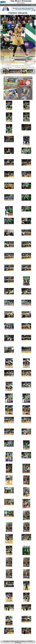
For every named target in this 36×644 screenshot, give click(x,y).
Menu (33, 5)
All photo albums (7, 67)
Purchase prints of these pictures (24, 67)
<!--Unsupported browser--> (18, 88)
